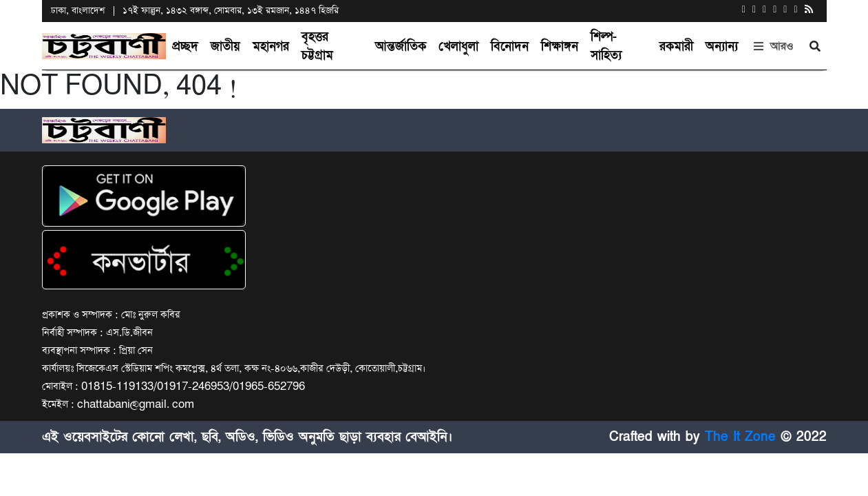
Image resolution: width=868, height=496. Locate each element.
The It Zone (740, 437)
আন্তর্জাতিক (401, 46)
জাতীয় (225, 46)
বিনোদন (510, 46)
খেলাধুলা (458, 46)
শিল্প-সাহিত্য (606, 46)
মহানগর (271, 46)
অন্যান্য (722, 46)
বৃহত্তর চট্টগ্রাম (317, 46)
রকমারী (676, 46)
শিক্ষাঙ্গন (560, 46)
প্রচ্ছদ (185, 46)
